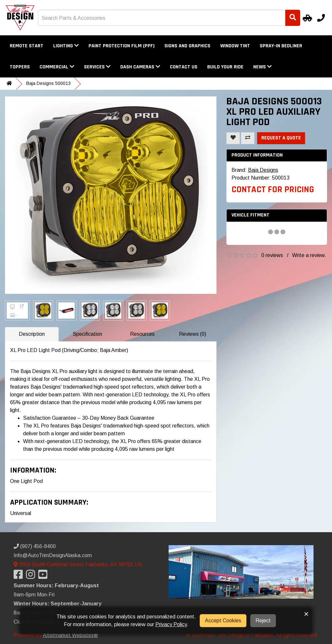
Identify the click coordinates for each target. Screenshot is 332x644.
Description (32, 334)
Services (97, 67)
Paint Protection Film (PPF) (122, 46)
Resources (142, 334)
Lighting (66, 46)
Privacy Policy (171, 624)
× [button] (306, 614)
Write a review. (309, 255)
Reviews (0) (193, 334)
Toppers (20, 67)
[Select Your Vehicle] (306, 18)
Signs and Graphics (187, 46)
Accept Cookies (223, 621)
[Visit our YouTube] (44, 576)
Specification (87, 334)
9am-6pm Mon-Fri (34, 595)
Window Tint (235, 46)
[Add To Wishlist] (233, 138)
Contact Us (184, 67)
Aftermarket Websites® (70, 635)
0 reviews (272, 255)
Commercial (57, 67)
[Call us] (321, 18)
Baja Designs (263, 170)
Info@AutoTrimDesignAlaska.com (53, 555)
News (262, 67)
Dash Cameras (140, 67)
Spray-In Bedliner (281, 46)
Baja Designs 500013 (48, 83)
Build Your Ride (225, 67)
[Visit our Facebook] (20, 576)
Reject (263, 621)
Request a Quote (281, 138)
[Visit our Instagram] (32, 576)
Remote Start (27, 46)
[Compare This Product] (248, 138)
